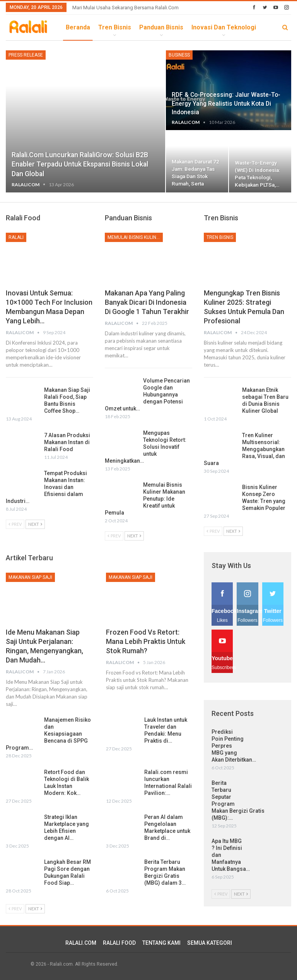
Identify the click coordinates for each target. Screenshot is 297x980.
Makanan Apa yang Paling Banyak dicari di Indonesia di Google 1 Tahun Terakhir (147, 302)
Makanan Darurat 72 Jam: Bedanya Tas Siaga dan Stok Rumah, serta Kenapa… (195, 176)
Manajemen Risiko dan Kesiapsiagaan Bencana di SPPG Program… (48, 734)
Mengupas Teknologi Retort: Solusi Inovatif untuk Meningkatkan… (146, 447)
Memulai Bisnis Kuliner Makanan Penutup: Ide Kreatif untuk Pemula (145, 499)
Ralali (16, 237)
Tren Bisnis (115, 27)
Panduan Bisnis (161, 27)
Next (35, 524)
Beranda (78, 27)
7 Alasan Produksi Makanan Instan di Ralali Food (67, 442)
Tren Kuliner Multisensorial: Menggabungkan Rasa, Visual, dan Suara (244, 449)
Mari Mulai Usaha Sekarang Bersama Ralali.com (125, 8)
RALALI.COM (81, 943)
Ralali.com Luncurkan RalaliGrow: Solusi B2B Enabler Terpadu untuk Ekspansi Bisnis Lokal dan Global (80, 164)
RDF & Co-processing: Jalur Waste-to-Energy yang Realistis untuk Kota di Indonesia (226, 103)
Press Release (26, 55)
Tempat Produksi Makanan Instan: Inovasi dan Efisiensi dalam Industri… (46, 487)
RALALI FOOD (119, 943)
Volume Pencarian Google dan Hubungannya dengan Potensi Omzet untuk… (147, 395)
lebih (199, 27)
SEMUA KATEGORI (210, 943)
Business (179, 55)
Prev (15, 524)
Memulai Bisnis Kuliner (135, 237)
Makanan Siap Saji (30, 577)
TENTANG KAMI (161, 943)
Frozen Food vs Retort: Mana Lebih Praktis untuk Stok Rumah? (146, 641)
